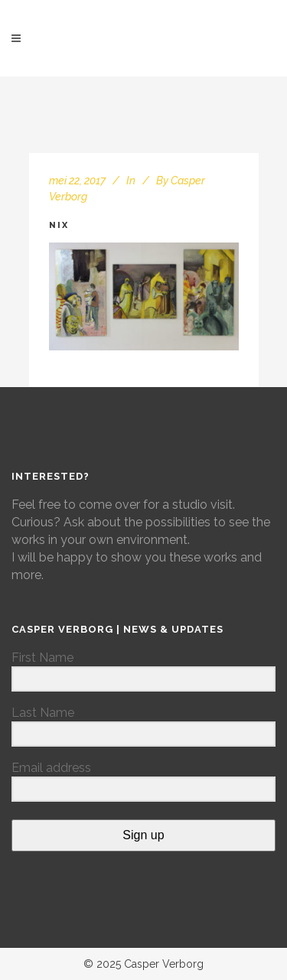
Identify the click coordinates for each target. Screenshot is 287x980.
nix (59, 225)
